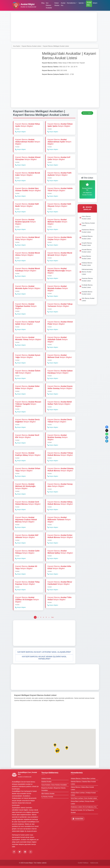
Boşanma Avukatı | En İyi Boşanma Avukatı (82, 811)
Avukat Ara (63, 4)
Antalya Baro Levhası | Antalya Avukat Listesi (83, 794)
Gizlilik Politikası (83, 863)
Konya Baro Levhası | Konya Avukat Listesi (83, 803)
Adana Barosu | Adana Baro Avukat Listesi (82, 788)
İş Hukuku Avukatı (47, 797)
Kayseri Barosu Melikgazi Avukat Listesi (56, 46)
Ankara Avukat (46, 778)
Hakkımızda (94, 863)
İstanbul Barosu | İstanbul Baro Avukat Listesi (83, 783)
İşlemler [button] (81, 3)
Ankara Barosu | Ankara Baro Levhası (83, 778)
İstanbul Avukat (46, 782)
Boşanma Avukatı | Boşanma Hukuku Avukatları (54, 789)
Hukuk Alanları (57, 4)
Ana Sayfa (16, 46)
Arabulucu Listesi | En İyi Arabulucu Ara (84, 807)
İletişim (95, 3)
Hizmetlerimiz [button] (71, 3)
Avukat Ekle (89, 4)
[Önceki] (49, 617)
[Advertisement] (54, 27)
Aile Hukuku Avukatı (48, 794)
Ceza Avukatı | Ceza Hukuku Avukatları (54, 785)
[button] (44, 652)
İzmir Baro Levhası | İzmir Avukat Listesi (84, 798)
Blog (43, 3)
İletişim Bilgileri (21, 132)
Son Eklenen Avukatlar (49, 5)
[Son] (52, 617)
